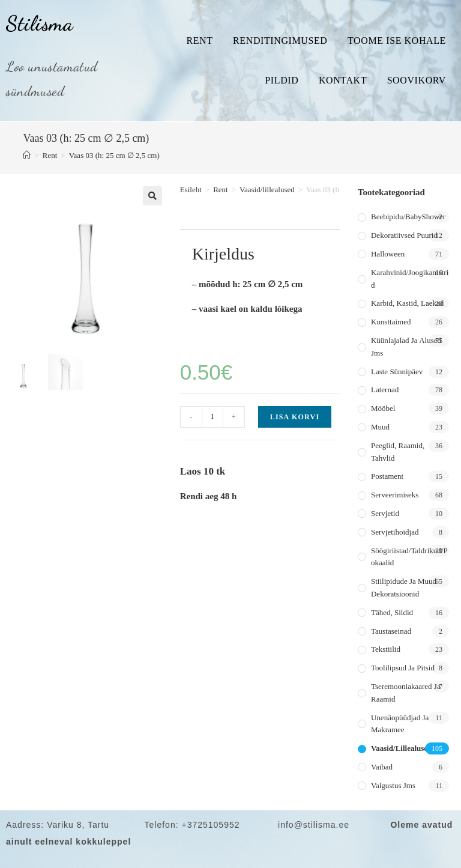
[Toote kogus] (212, 417)
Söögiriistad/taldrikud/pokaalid (409, 557)
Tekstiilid (386, 649)
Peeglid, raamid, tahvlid (398, 452)
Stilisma (40, 23)
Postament (387, 476)
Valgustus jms (393, 785)
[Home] (27, 155)
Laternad (385, 390)
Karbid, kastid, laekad (407, 303)
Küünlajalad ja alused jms (406, 347)
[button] (152, 196)
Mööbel (383, 408)
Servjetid (385, 513)
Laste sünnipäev (397, 372)
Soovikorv (417, 80)
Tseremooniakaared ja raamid (406, 693)
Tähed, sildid (392, 612)
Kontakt (343, 80)
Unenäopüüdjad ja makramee (400, 724)
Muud (380, 427)
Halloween (388, 254)
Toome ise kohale (397, 41)
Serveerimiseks (395, 495)
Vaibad (382, 767)
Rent (199, 41)
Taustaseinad (391, 631)
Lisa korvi (295, 417)
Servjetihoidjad (395, 532)
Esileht (191, 190)
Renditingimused (280, 41)
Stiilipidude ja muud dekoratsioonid (404, 587)
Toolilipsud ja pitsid (403, 668)
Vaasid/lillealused (267, 190)
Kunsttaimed (391, 322)
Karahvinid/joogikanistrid (410, 279)
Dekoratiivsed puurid (404, 235)
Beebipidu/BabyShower (408, 217)
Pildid (282, 80)
